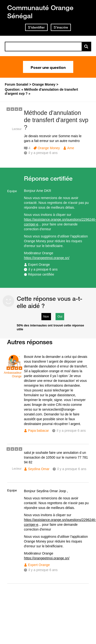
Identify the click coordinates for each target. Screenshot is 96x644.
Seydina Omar (39, 469)
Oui (60, 316)
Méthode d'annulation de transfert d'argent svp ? (56, 120)
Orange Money (49, 148)
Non (46, 316)
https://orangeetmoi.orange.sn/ (47, 258)
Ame (71, 148)
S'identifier (36, 27)
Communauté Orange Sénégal (40, 12)
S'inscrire (61, 27)
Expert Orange (39, 265)
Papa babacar (38, 431)
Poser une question (48, 67)
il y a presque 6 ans (43, 269)
